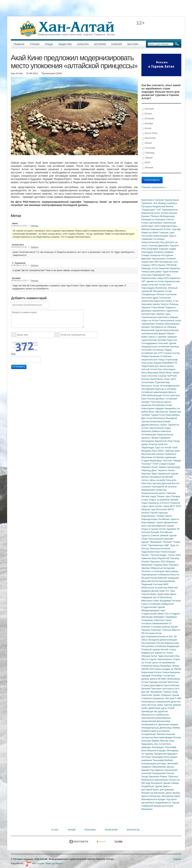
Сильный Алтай (157, 285)
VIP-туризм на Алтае (153, 281)
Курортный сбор (164, 441)
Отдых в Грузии (150, 529)
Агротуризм (158, 487)
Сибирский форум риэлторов (157, 806)
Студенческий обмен (153, 614)
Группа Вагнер (171, 685)
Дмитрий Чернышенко (154, 259)
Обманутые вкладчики (163, 568)
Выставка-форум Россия (168, 737)
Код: (14, 354)
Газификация (149, 294)
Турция (147, 158)
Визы (152, 412)
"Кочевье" (147, 464)
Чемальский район (152, 272)
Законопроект (165, 659)
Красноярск (148, 200)
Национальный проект (154, 493)
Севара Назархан (151, 255)
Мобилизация (155, 395)
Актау (154, 656)
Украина (146, 630)
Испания (148, 119)
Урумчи (163, 467)
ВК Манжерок (157, 291)
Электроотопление (160, 548)
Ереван (146, 216)
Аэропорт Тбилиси (162, 630)
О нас (55, 830)
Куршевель (148, 744)
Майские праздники (168, 578)
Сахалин (146, 487)
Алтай (168, 291)
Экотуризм (168, 796)
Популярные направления (156, 702)
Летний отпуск (168, 649)
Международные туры (153, 610)
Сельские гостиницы (153, 350)
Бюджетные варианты (154, 653)
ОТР (161, 353)
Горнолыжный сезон (170, 320)
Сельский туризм (167, 343)
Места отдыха (149, 659)
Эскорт (176, 666)
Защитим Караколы (170, 268)
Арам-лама (164, 594)
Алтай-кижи (148, 382)
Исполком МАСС (165, 509)
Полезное (111, 830)
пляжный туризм (170, 695)
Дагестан (176, 702)
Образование (159, 767)
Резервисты (148, 219)
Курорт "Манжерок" (152, 542)
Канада (147, 124)
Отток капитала (171, 395)
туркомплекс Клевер (153, 324)
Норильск (172, 203)
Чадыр (168, 350)
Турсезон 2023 (158, 562)
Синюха (155, 535)
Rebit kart (173, 588)
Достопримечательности (155, 636)
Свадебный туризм (152, 786)
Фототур (152, 705)
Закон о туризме (158, 337)
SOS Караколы (172, 278)
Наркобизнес (149, 516)
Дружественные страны (155, 425)
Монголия (149, 138)
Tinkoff (171, 708)
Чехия (171, 470)
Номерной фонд (151, 666)
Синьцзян (171, 480)
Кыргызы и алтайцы (166, 389)
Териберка (171, 617)
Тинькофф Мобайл (163, 760)
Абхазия (146, 656)
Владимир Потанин (170, 601)
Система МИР (161, 584)
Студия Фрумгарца (152, 461)
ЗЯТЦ (154, 265)
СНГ (159, 210)
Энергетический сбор (153, 242)
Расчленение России (153, 643)
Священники (159, 773)
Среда (49, 44)
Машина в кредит (157, 750)
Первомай (147, 584)
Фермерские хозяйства (154, 490)
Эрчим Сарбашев (161, 438)
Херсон (165, 304)
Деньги (172, 392)
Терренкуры (148, 447)
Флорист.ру (148, 793)
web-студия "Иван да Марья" (44, 863)
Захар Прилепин (151, 777)
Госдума (158, 565)
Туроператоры (156, 545)
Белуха (146, 513)
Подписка (170, 307)
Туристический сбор (169, 656)
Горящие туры (167, 232)
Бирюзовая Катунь (152, 672)
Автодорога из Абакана (164, 327)
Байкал (156, 431)
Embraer (146, 627)
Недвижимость (164, 803)
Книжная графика (164, 252)
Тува (172, 591)
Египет (147, 114)
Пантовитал (157, 402)
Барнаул (164, 249)
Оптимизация (149, 434)
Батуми (156, 532)
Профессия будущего (166, 754)
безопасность (149, 715)
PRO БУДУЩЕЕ (150, 249)
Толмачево (148, 620)
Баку (155, 558)
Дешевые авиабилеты (154, 311)
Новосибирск (173, 415)
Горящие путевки (158, 682)
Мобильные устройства (155, 588)
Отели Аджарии (168, 529)
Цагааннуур (174, 467)
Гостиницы (159, 239)
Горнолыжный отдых (160, 428)
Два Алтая (147, 418)
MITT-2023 (175, 506)
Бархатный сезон (151, 213)
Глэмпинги (147, 698)
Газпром (159, 200)
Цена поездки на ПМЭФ (168, 669)
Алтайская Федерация (167, 646)
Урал (144, 705)
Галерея (116, 44)
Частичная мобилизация (155, 236)
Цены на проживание (164, 662)
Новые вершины (171, 672)
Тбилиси (155, 216)
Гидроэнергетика (151, 552)
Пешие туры (164, 496)
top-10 (156, 597)
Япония (148, 168)
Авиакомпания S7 (162, 623)
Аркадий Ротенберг (152, 676)
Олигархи (160, 219)
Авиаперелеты (170, 210)
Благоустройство (158, 444)
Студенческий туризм (153, 607)
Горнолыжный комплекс (161, 539)
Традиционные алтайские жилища (160, 346)
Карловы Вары (150, 474)
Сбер (145, 539)
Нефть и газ (172, 301)
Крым (176, 200)
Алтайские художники (164, 457)
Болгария (160, 571)
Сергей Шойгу (149, 594)
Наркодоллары (150, 519)
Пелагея (168, 542)
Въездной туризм (161, 783)
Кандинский (159, 206)
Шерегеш (147, 431)
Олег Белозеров (166, 369)
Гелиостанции (168, 552)
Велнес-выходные (152, 477)
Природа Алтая (150, 268)
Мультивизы (172, 571)
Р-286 (178, 698)
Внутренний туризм (152, 330)
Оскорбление (149, 734)
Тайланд (148, 153)
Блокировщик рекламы (154, 763)
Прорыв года (149, 509)
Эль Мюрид (160, 203)
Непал (147, 143)
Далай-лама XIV (161, 591)
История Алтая (154, 633)
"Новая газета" (164, 516)
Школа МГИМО (159, 679)
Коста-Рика (150, 133)
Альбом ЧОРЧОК (167, 376)
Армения (147, 558)
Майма (176, 728)
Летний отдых (149, 496)
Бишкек (173, 213)
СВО (144, 395)
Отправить (19, 367)
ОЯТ (157, 262)
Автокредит (158, 747)
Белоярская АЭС (169, 262)
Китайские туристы (169, 519)
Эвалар (146, 568)
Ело (171, 636)
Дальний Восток (171, 483)
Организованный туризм (161, 526)
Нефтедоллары (169, 226)
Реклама (90, 830)
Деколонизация (169, 640)
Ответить (35, 226)
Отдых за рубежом (160, 500)
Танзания (149, 148)
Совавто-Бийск (167, 464)
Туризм (35, 44)
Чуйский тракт (173, 451)
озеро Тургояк (165, 705)
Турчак (176, 803)
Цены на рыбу (158, 480)
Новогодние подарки (153, 408)
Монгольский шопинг (153, 454)
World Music (166, 373)
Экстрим (170, 698)
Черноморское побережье (156, 575)
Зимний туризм (168, 535)
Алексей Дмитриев (159, 246)
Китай (147, 128)
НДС (167, 545)
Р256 (156, 464)
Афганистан (162, 412)
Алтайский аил (150, 353)
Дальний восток (150, 581)
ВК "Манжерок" (155, 692)
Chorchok (153, 376)
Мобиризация (167, 216)
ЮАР (146, 163)
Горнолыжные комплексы (156, 317)
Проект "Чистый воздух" (155, 555)
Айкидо (177, 461)
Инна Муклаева (150, 373)
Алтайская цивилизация (155, 392)
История (100, 44)
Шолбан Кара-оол (168, 340)
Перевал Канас (150, 467)
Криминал (159, 698)
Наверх (177, 859)
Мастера (133, 44)
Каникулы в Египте (159, 503)
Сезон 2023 (174, 555)
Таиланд (175, 558)
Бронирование (167, 581)
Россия (170, 773)
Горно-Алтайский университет (158, 604)
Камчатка (166, 431)
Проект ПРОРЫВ (167, 265)
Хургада (176, 229)
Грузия (174, 627)
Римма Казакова (151, 356)
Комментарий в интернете (156, 731)
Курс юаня (154, 226)
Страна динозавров (152, 685)
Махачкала (160, 418)
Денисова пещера (168, 724)
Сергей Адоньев (159, 513)
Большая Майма (151, 741)
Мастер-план (167, 741)
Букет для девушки (164, 790)
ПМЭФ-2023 (148, 669)
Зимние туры (163, 314)
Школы (170, 767)
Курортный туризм (168, 474)
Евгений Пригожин (152, 689)
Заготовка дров (150, 298)
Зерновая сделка (151, 304)
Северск (146, 265)
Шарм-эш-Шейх (150, 232)
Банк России (149, 399)
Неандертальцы (151, 728)
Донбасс (160, 399)
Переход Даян (149, 470)
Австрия (148, 109)
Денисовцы (166, 728)
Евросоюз (160, 301)
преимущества (150, 711)
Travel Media (158, 307)
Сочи (162, 415)
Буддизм (146, 591)
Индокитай (164, 558)
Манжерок (147, 809)
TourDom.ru (148, 571)
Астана (165, 213)
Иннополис (162, 288)
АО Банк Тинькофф (152, 757)
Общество (65, 44)
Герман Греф (171, 692)
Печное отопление (167, 294)
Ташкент (174, 246)
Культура (83, 44)
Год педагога (157, 770)
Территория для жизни (154, 366)
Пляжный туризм (151, 649)
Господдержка (149, 343)
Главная (19, 44)
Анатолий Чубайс (151, 695)
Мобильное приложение (155, 780)
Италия (146, 562)
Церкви (146, 770)
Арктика (157, 483)
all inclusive (171, 487)
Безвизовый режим (160, 421)
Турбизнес (147, 203)
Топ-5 (168, 614)
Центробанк (156, 223)
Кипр (166, 565)
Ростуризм (167, 255)
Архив (72, 830)
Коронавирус (149, 522)
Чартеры (171, 493)
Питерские (155, 796)
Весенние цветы (163, 793)
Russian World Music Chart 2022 (159, 379)
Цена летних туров (159, 506)
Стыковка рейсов (161, 627)
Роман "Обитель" (169, 777)
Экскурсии (154, 640)
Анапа (169, 653)
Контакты (133, 830)
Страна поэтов (172, 353)
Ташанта (163, 470)
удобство (163, 711)
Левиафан (159, 617)
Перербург (166, 666)
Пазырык (174, 565)
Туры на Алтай (163, 447)
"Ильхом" (168, 461)
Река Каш (147, 483)
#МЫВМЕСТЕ (170, 363)
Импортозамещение (153, 229)
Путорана (147, 206)
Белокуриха (148, 441)
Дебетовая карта (158, 708)
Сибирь (175, 783)
